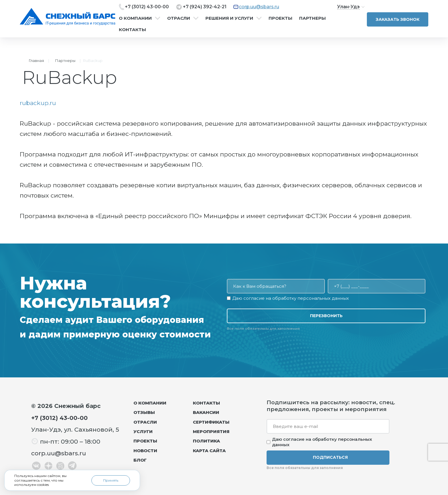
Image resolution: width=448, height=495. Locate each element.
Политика (206, 441)
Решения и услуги (229, 18)
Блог (140, 460)
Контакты (132, 30)
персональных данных (323, 298)
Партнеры (312, 18)
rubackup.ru (38, 103)
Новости (145, 451)
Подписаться (330, 457)
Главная (36, 61)
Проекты (280, 18)
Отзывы (144, 412)
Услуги (143, 431)
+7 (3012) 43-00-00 (147, 7)
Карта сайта (209, 451)
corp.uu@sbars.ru (259, 7)
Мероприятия (211, 431)
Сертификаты (211, 422)
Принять (111, 480)
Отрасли (179, 18)
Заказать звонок (398, 19)
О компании (135, 18)
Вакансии (206, 412)
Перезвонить (326, 316)
